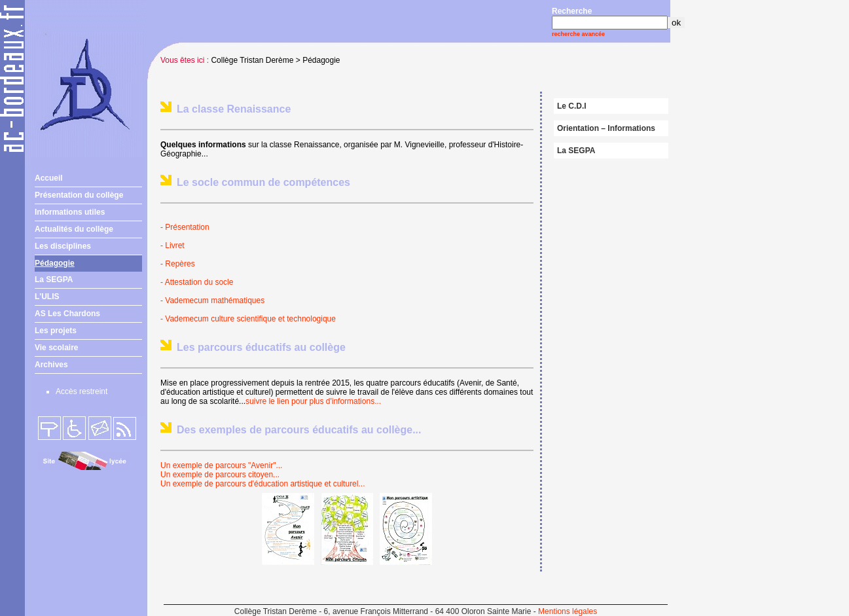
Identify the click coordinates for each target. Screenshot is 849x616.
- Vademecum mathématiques (212, 300)
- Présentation (186, 227)
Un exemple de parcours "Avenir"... (221, 465)
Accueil (49, 178)
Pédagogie (55, 263)
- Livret (172, 245)
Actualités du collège (74, 229)
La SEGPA (54, 280)
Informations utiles (70, 212)
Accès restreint (81, 391)
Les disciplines (63, 246)
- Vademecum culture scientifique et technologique (248, 319)
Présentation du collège (79, 195)
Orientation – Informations (606, 128)
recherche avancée (578, 34)
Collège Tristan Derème (252, 60)
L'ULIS (47, 297)
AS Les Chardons (67, 314)
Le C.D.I (572, 106)
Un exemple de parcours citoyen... (220, 475)
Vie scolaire (57, 348)
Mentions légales (568, 611)
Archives (51, 365)
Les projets (56, 331)
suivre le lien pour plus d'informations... (313, 401)
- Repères (178, 264)
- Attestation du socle (197, 282)
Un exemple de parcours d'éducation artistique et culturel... (262, 484)
